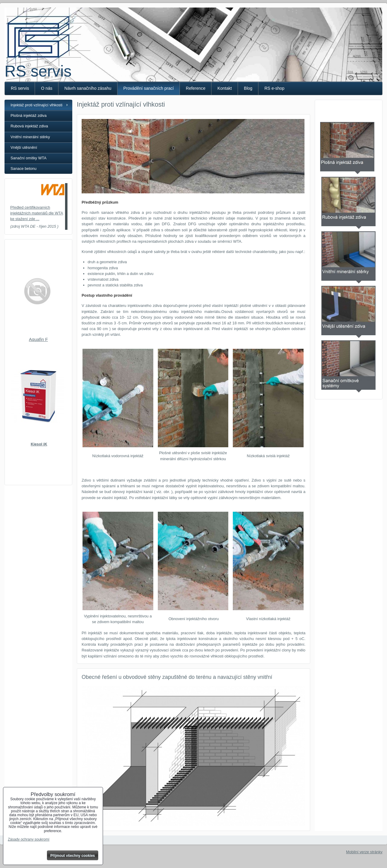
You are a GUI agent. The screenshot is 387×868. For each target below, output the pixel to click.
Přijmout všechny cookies (73, 856)
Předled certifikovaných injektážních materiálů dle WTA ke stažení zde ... (37, 213)
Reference (196, 88)
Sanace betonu (23, 169)
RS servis (38, 71)
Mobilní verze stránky (364, 852)
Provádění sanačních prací (149, 88)
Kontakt (225, 88)
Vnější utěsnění (24, 147)
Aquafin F (38, 339)
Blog (248, 88)
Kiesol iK (39, 444)
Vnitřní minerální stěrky (30, 137)
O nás (47, 88)
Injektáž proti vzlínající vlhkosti (36, 105)
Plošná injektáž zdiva (29, 116)
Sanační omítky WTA (28, 158)
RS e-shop (275, 88)
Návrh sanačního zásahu (88, 88)
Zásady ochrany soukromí (29, 839)
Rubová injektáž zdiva (29, 126)
